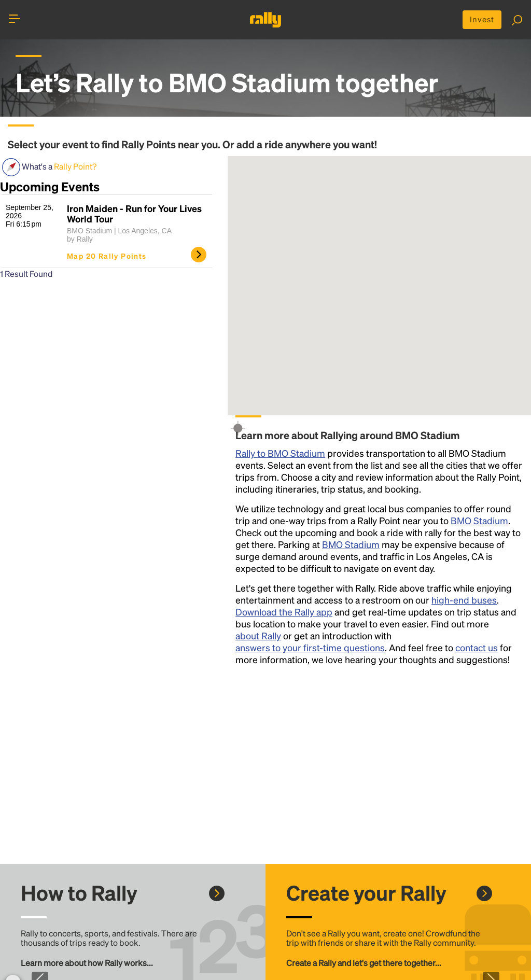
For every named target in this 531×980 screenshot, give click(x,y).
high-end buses (464, 601)
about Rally (258, 636)
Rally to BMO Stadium (280, 454)
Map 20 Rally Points (107, 257)
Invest (480, 20)
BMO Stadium (479, 521)
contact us (477, 648)
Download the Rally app (284, 613)
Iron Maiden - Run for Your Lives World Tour (134, 215)
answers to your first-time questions (310, 648)
